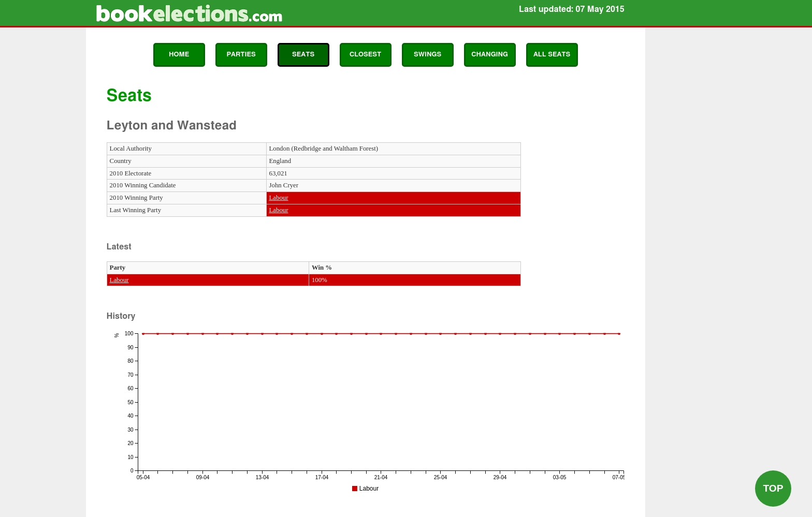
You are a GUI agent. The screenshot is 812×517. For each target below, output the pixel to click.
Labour (279, 198)
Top (773, 488)
